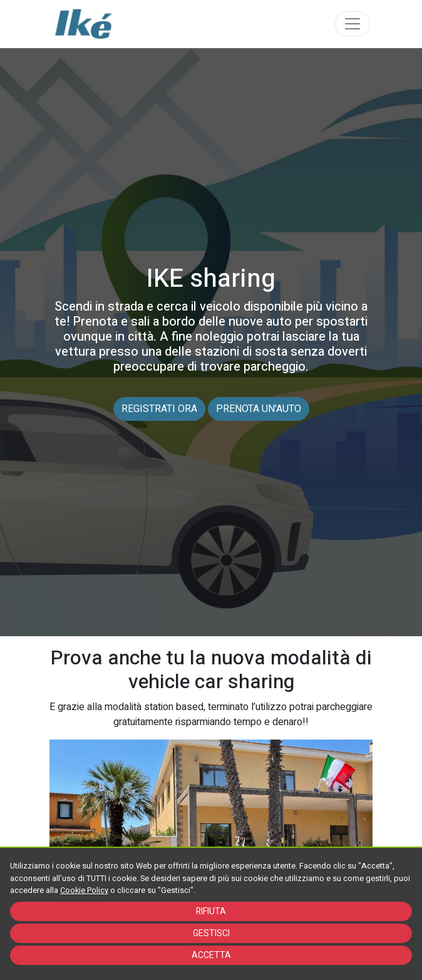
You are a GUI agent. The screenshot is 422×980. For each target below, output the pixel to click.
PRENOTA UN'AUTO (259, 409)
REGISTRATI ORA (159, 409)
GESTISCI (211, 933)
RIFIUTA (211, 911)
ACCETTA (211, 955)
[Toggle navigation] (353, 24)
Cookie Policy (84, 890)
